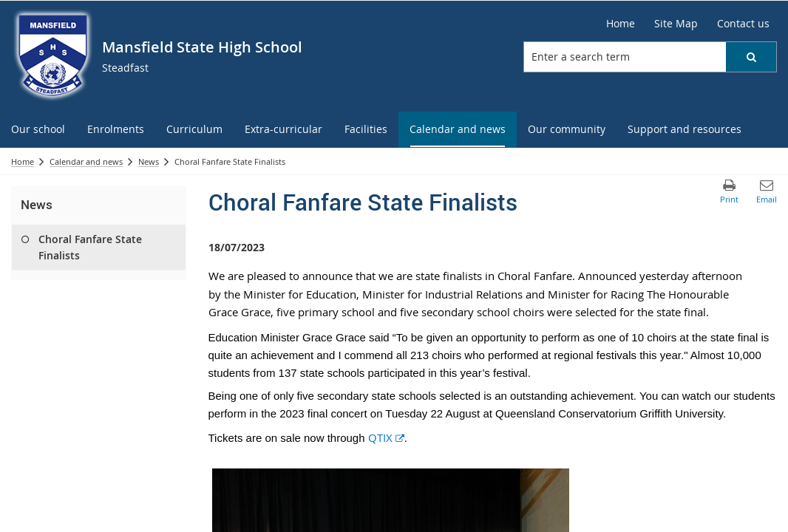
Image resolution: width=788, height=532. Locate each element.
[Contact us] (743, 24)
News (149, 161)
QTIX (386, 437)
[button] (751, 57)
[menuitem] (38, 130)
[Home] (621, 24)
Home (23, 161)
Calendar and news (86, 161)
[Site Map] (676, 24)
